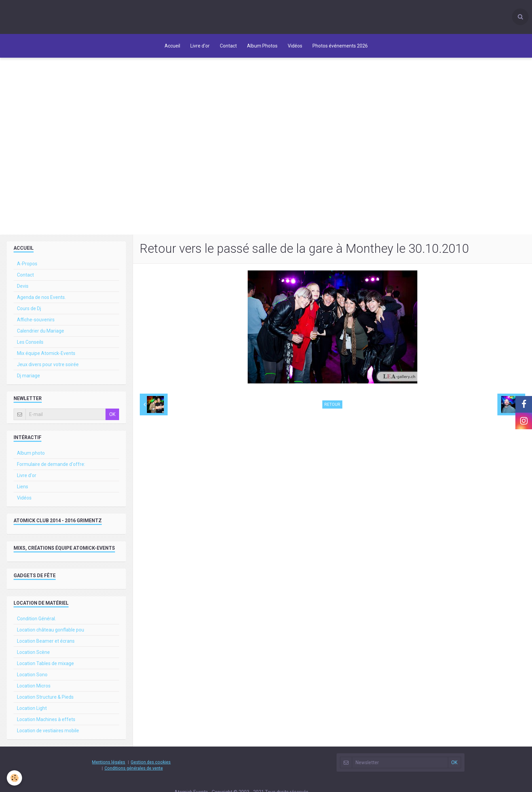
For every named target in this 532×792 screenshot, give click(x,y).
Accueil (172, 46)
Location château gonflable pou (51, 630)
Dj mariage (28, 376)
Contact (228, 46)
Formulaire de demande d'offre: (51, 464)
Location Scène (33, 652)
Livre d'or (200, 46)
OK (112, 414)
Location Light (32, 708)
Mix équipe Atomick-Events (46, 353)
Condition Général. (36, 619)
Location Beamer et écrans (46, 641)
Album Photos (262, 46)
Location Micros (34, 686)
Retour (332, 404)
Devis (23, 286)
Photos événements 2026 (340, 46)
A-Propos (27, 264)
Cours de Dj (29, 308)
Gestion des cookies (151, 762)
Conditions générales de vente (134, 768)
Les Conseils (30, 342)
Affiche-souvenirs (36, 320)
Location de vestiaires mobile (48, 731)
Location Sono (32, 675)
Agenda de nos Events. (41, 297)
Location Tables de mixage (45, 663)
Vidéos (295, 46)
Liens (23, 487)
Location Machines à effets (46, 719)
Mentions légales (109, 762)
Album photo (31, 453)
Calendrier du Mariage (41, 331)
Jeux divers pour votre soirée (48, 364)
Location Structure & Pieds (45, 697)
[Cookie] (14, 778)
